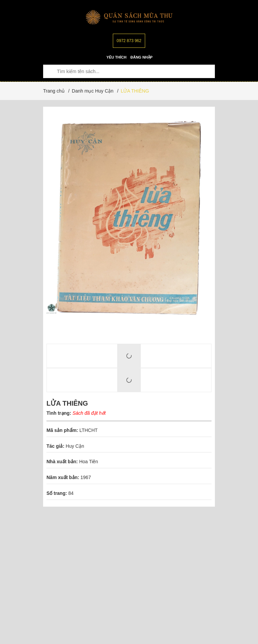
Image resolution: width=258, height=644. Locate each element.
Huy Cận (76, 446)
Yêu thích (116, 57)
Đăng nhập (141, 57)
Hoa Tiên (89, 462)
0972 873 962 (129, 41)
